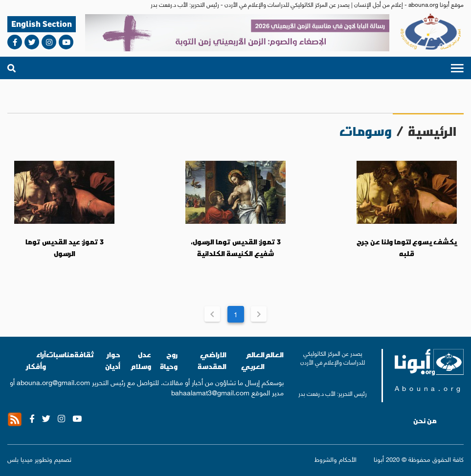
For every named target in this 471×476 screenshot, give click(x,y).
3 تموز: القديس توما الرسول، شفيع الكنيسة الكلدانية (236, 248)
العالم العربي (253, 360)
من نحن (425, 421)
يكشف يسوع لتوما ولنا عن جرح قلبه (407, 248)
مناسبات (60, 355)
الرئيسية (432, 131)
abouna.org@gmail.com (53, 382)
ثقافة (84, 355)
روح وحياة (169, 360)
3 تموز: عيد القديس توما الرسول (65, 248)
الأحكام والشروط (336, 459)
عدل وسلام (141, 360)
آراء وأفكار (36, 360)
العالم (274, 355)
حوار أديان (113, 360)
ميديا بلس (20, 459)
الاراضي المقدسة (212, 360)
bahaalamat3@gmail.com (210, 392)
